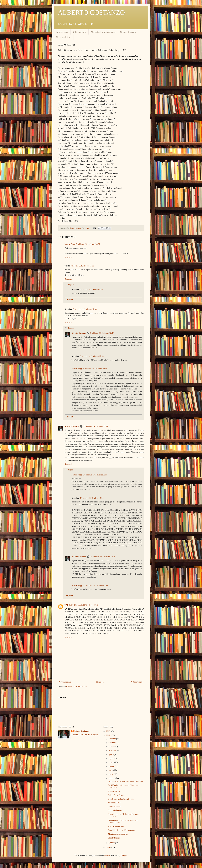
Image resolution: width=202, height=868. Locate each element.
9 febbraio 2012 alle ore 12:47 (102, 333)
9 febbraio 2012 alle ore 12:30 (85, 309)
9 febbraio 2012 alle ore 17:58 (92, 356)
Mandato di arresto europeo (103, 32)
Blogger (124, 855)
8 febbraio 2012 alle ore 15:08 (82, 266)
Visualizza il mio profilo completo (85, 735)
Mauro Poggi (70, 244)
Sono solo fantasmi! (116, 810)
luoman (107, 855)
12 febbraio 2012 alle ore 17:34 (96, 426)
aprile (111, 770)
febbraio (112, 778)
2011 (108, 848)
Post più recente (65, 682)
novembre (113, 743)
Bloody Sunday (114, 838)
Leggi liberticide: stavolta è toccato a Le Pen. (126, 781)
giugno (111, 762)
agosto (111, 755)
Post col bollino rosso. (117, 826)
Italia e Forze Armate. (117, 795)
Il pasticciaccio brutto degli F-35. (121, 799)
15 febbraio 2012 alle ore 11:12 (102, 557)
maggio (112, 766)
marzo (111, 774)
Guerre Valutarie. (115, 807)
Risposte (71, 285)
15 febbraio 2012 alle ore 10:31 (92, 498)
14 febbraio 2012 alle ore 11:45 (95, 475)
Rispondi (68, 257)
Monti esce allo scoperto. (118, 834)
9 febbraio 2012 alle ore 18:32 (95, 369)
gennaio (112, 843)
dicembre (112, 739)
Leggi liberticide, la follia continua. (122, 830)
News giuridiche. (64, 37)
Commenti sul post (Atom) (77, 687)
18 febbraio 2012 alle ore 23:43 (86, 605)
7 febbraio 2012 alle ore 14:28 (88, 244)
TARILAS (69, 605)
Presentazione (62, 32)
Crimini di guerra (128, 32)
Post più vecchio (137, 682)
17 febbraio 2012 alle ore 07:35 (95, 585)
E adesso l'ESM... (115, 791)
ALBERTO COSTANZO (91, 12)
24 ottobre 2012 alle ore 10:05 (92, 290)
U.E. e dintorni (80, 32)
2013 (108, 731)
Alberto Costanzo (79, 333)
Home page (101, 682)
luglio (111, 758)
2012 (108, 735)
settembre (112, 750)
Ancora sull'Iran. (115, 803)
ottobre (111, 747)
